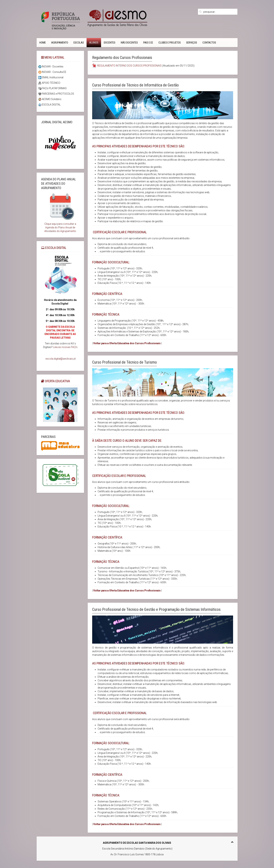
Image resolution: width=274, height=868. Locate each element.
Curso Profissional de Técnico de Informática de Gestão (135, 85)
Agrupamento (60, 43)
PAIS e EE (148, 43)
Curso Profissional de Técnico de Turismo (125, 362)
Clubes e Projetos (170, 43)
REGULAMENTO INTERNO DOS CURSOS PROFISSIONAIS (129, 66)
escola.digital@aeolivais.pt (61, 359)
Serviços (192, 43)
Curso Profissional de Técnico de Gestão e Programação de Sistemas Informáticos (156, 609)
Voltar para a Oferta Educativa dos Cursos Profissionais (127, 343)
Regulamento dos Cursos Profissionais (122, 58)
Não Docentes (129, 43)
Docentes (110, 43)
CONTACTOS (209, 43)
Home (43, 43)
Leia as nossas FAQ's (65, 347)
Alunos (94, 43)
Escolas (79, 43)
